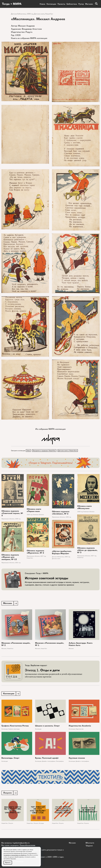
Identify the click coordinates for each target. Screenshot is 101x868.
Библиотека (72, 4)
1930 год (67, 557)
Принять (8, 863)
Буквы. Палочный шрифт (47, 759)
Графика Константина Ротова (15, 726)
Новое (42, 4)
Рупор (81, 4)
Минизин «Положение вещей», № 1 (50, 645)
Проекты (61, 4)
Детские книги (39, 14)
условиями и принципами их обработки (15, 855)
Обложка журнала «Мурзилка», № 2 (35, 552)
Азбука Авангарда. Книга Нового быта (81, 645)
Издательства (80, 730)
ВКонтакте (90, 843)
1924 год (18, 563)
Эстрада (41, 824)
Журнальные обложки (8, 519)
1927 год (93, 556)
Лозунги (11, 824)
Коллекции (51, 4)
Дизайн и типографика (49, 762)
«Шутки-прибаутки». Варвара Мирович (62, 553)
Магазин (89, 4)
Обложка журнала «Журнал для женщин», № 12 (10, 557)
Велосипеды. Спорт (10, 759)
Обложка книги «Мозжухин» (84, 507)
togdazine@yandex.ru (21, 843)
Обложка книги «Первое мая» (34, 510)
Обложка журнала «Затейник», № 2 (61, 513)
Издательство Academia (80, 726)
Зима (28, 451)
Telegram (89, 846)
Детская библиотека (18, 14)
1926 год (30, 14)
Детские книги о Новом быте (68, 451)
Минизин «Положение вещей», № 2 (16, 645)
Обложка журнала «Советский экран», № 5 (12, 513)
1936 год (68, 517)
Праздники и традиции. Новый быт (44, 451)
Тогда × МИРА (12, 4)
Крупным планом (77, 759)
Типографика (60, 762)
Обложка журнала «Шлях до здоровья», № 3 (87, 550)
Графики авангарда (14, 730)
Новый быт (49, 14)
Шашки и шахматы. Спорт (47, 726)
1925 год (29, 515)
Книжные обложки (38, 515)
